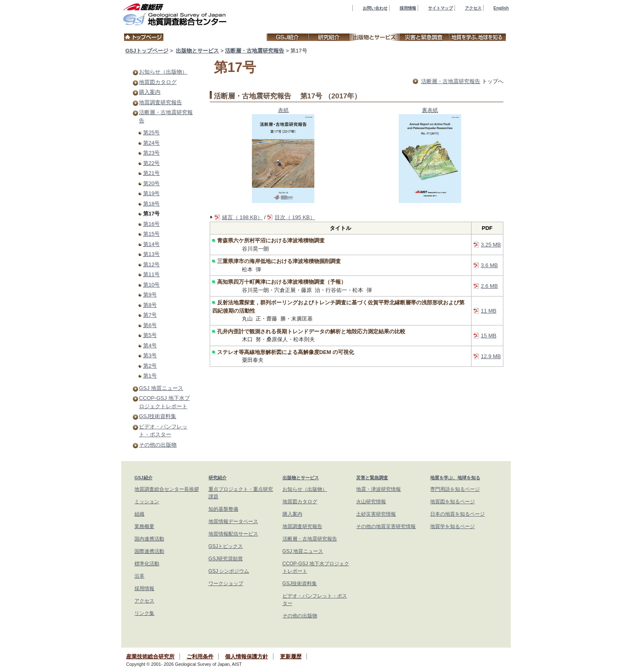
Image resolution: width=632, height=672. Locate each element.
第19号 (151, 193)
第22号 (151, 163)
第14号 (151, 244)
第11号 (151, 274)
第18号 (151, 204)
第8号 (150, 305)
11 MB (489, 311)
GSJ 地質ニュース (161, 388)
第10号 (151, 285)
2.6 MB (490, 286)
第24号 (151, 143)
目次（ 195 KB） (295, 217)
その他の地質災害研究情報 (386, 526)
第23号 (151, 153)
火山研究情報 (371, 502)
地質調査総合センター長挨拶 (167, 489)
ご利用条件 (200, 656)
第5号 (150, 335)
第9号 (150, 295)
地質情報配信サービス (233, 534)
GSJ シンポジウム (229, 571)
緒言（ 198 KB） (242, 217)
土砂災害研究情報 (376, 514)
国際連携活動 (149, 551)
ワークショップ (226, 584)
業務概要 (144, 526)
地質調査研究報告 (160, 102)
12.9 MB (491, 356)
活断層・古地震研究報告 (255, 51)
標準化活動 (147, 564)
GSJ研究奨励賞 (226, 559)
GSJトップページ (147, 51)
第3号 (150, 355)
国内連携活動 (149, 539)
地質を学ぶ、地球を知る (455, 478)
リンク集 (144, 613)
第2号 (150, 366)
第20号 (151, 183)
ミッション (147, 502)
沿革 (139, 576)
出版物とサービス (197, 51)
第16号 (151, 224)
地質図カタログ (158, 82)
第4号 (150, 346)
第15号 (151, 234)
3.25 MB (491, 245)
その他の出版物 (158, 445)
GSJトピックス (226, 546)
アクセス (473, 8)
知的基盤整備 (223, 509)
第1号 (150, 376)
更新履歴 (291, 656)
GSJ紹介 (144, 478)
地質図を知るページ (452, 502)
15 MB (489, 336)
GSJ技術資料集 (158, 416)
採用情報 (408, 8)
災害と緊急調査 (372, 478)
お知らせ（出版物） (163, 72)
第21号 (151, 173)
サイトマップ (440, 8)
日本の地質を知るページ (457, 514)
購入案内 (150, 92)
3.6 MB (490, 265)
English (501, 8)
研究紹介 (218, 478)
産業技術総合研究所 (150, 656)
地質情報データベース (233, 521)
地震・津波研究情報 (378, 489)
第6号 (150, 325)
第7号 (150, 315)
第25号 (151, 133)
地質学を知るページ (452, 526)
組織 (139, 514)
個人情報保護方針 (247, 656)
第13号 (151, 254)
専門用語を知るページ (455, 489)
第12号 (151, 264)
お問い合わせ (375, 8)
